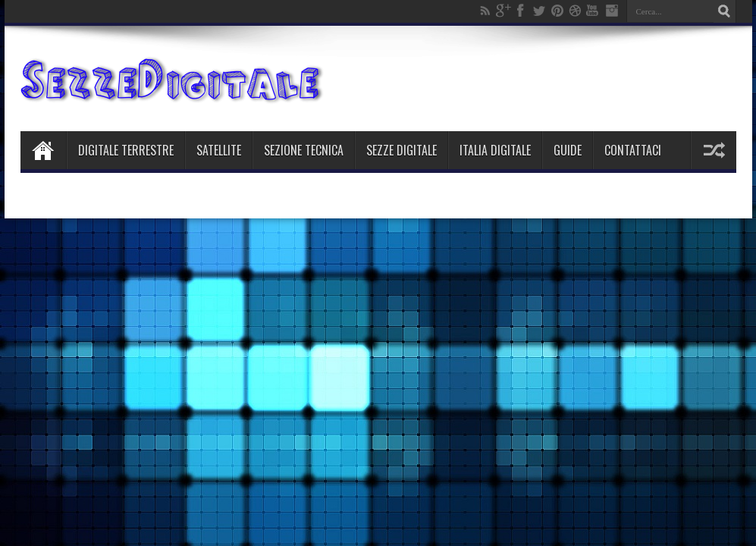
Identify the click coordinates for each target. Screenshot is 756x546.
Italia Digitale (495, 150)
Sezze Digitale (402, 150)
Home (43, 150)
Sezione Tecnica (304, 150)
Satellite (219, 150)
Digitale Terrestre (126, 150)
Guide (568, 150)
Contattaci (633, 150)
